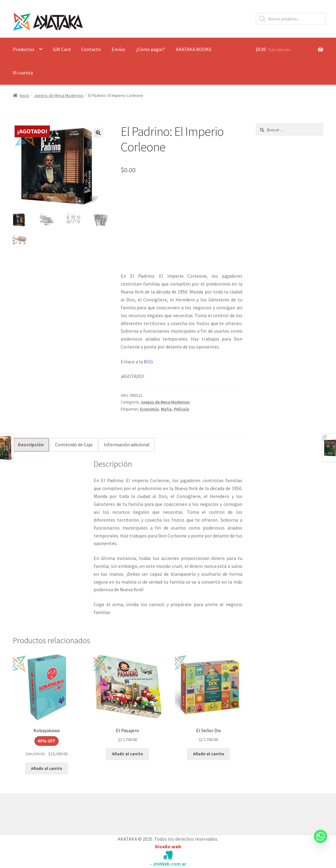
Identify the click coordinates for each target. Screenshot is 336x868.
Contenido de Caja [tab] (74, 444)
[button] (98, 133)
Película (182, 409)
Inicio (24, 95)
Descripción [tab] (31, 444)
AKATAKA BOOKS (194, 49)
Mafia (166, 409)
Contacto (91, 49)
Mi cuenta (23, 73)
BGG (148, 362)
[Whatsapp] (320, 842)
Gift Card (62, 49)
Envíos (118, 49)
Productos (24, 49)
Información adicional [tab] (127, 444)
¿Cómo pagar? (151, 49)
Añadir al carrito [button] (47, 768)
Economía (149, 409)
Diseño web (168, 846)
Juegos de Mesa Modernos (59, 95)
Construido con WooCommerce (45, 813)
